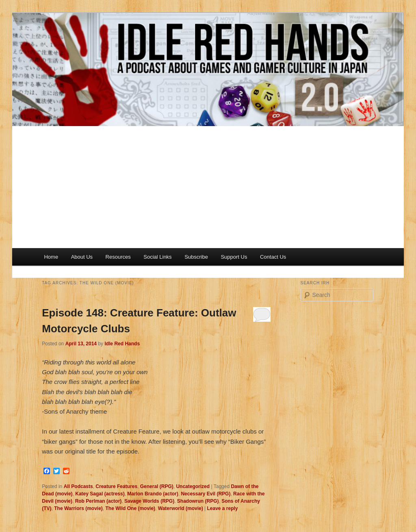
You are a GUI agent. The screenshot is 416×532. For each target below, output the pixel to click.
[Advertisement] (208, 187)
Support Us (234, 257)
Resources (118, 257)
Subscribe (196, 257)
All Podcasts (78, 486)
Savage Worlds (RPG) (149, 501)
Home (51, 257)
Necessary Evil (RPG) (206, 494)
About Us (82, 257)
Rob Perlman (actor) (99, 501)
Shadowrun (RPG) (198, 501)
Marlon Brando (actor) (153, 494)
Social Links (157, 257)
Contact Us (273, 257)
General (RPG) (157, 486)
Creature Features (116, 486)
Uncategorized (193, 486)
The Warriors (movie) (78, 508)
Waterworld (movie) (181, 508)
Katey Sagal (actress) (100, 494)
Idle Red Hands (122, 344)
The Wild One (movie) (131, 508)
